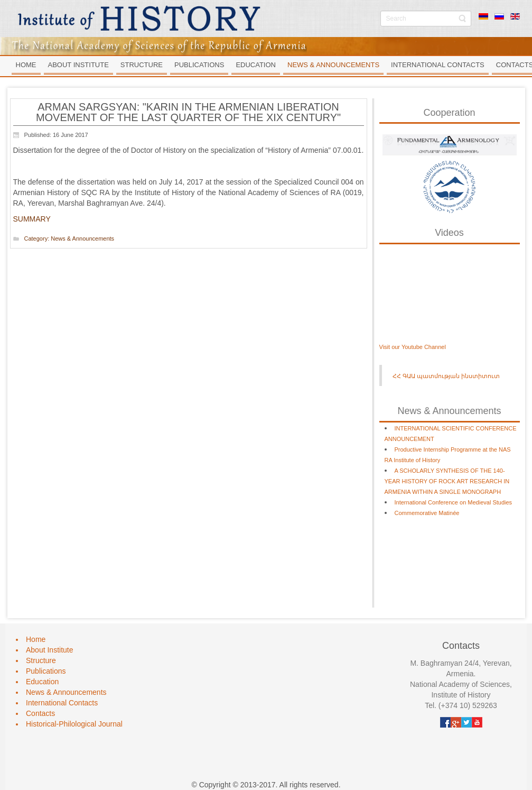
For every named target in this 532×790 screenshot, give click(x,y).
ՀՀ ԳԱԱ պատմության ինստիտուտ (446, 376)
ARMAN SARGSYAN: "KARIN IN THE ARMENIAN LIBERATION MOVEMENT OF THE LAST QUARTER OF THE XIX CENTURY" (188, 112)
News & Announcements (82, 238)
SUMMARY (32, 219)
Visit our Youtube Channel (413, 347)
